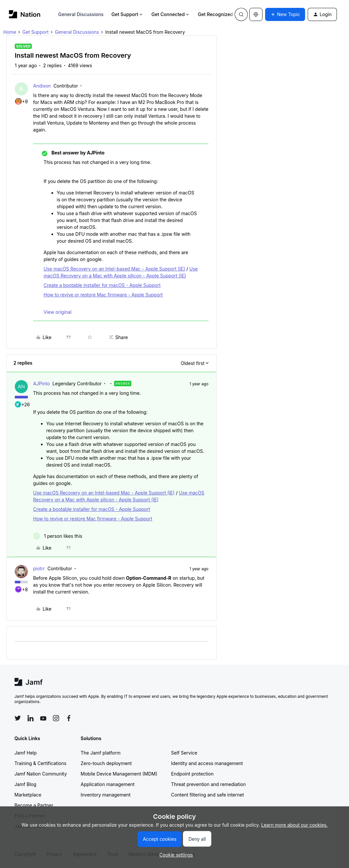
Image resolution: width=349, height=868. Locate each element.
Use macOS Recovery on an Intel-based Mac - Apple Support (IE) (114, 269)
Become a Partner (34, 805)
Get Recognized (218, 14)
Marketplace (28, 795)
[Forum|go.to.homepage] (25, 14)
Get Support (127, 14)
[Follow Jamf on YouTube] (43, 718)
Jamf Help (26, 753)
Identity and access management (207, 763)
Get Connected (171, 14)
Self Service (184, 753)
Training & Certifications (40, 763)
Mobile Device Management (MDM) (119, 774)
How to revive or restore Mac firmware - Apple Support (103, 295)
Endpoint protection (192, 774)
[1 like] (58, 536)
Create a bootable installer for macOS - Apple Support (102, 285)
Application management (107, 784)
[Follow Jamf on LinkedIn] (30, 718)
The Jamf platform (101, 753)
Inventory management (106, 795)
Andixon (42, 86)
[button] (285, 14)
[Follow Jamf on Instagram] (56, 718)
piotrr (39, 568)
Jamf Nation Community (41, 774)
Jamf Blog (25, 784)
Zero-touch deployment (106, 763)
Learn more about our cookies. (294, 825)
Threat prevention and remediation (208, 784)
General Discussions (81, 14)
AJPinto (41, 384)
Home (10, 32)
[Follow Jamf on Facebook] (69, 718)
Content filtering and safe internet (207, 795)
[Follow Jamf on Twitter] (18, 718)
